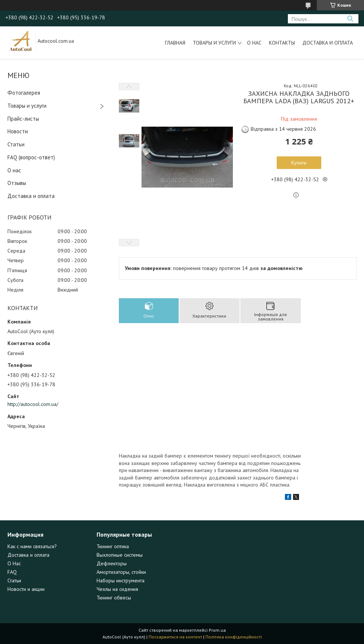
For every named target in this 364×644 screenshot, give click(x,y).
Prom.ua (217, 630)
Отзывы (17, 183)
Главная (175, 43)
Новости (18, 131)
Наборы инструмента (121, 580)
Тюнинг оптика (113, 546)
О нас (254, 43)
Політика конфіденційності (234, 637)
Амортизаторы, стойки (121, 572)
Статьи (16, 144)
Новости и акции (26, 589)
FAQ (12, 572)
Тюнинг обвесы (114, 598)
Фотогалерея (24, 93)
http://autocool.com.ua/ (33, 404)
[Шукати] (350, 19)
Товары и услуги (214, 43)
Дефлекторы (112, 563)
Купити (299, 163)
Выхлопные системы (120, 555)
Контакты (282, 43)
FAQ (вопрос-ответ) (31, 157)
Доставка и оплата (328, 43)
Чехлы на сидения (117, 589)
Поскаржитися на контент (175, 637)
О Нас (14, 563)
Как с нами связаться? (32, 546)
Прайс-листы (23, 119)
